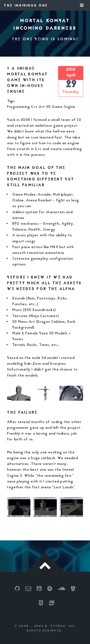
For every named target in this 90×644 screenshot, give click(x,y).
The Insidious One (26, 6)
